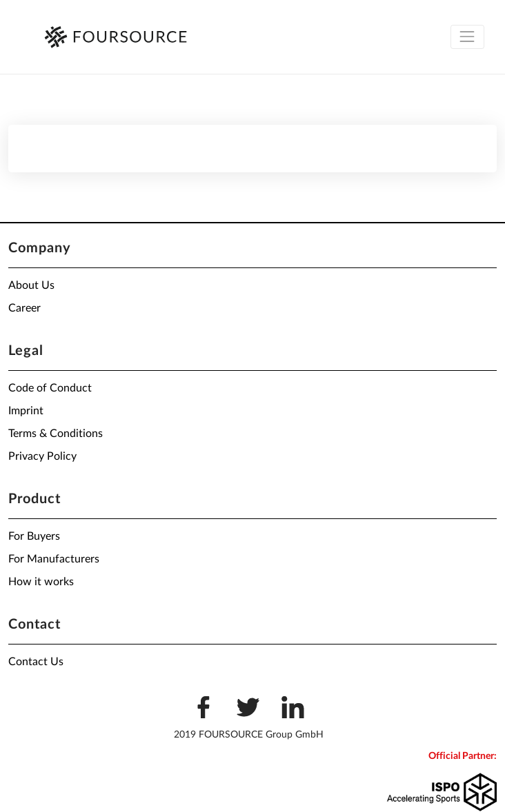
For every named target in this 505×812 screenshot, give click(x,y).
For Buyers (34, 536)
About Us (31, 285)
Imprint (26, 411)
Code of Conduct (50, 388)
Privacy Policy (42, 456)
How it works (41, 582)
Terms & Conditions (56, 434)
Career (24, 308)
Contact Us (36, 662)
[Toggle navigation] (467, 37)
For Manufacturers (54, 559)
